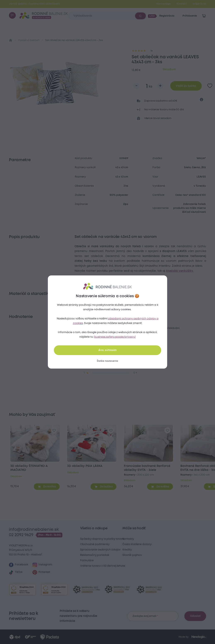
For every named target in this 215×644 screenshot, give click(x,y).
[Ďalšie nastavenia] (107, 361)
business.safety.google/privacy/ (115, 337)
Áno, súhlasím (107, 350)
